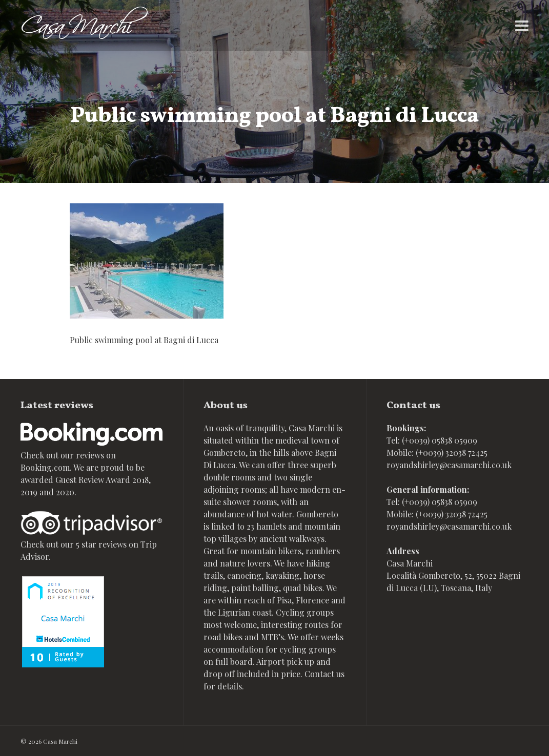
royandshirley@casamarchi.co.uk (449, 465)
